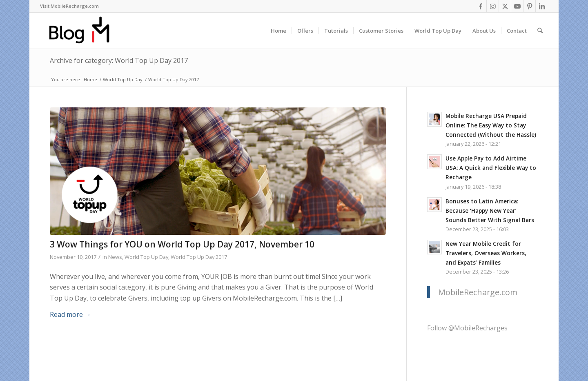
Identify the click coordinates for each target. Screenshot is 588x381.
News (115, 257)
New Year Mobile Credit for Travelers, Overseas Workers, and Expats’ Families (486, 253)
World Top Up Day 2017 (199, 257)
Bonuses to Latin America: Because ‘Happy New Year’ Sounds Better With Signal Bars (490, 211)
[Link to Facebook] (480, 6)
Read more (70, 314)
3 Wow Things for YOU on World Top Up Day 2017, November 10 (182, 244)
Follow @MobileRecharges (467, 328)
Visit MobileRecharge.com (69, 6)
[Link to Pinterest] (529, 6)
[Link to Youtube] (517, 6)
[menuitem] (69, 6)
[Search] (540, 31)
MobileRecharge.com (478, 292)
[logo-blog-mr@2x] (84, 31)
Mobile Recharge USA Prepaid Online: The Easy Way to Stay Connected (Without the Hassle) (491, 125)
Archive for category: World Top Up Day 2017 (119, 60)
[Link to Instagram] (493, 6)
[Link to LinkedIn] (542, 6)
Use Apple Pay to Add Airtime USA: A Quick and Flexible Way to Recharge (491, 168)
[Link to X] (505, 6)
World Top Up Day (146, 257)
